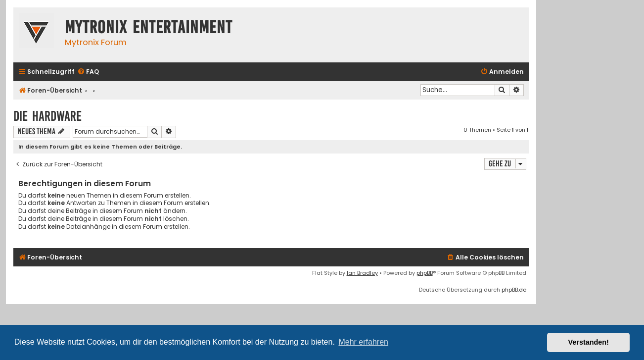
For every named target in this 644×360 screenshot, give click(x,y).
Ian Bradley (362, 273)
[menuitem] (88, 72)
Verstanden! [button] (589, 342)
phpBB (425, 273)
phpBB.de (514, 290)
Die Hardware (47, 116)
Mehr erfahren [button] (363, 342)
